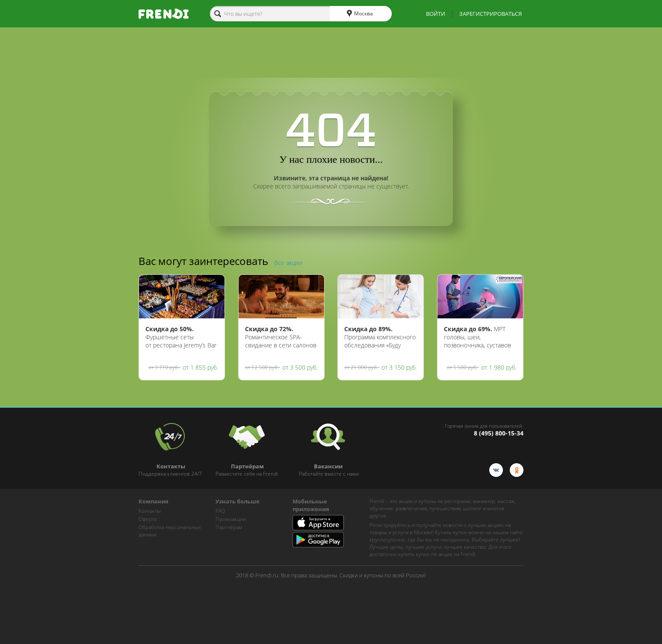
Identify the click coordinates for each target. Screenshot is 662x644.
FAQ (220, 511)
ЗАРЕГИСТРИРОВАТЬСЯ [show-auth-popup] (491, 14)
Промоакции (231, 519)
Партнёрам (229, 527)
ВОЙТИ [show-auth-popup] (436, 14)
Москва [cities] (360, 14)
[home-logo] (164, 14)
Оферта (148, 519)
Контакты (150, 511)
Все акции (288, 263)
